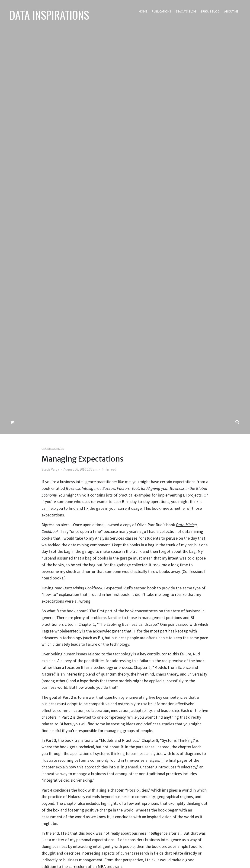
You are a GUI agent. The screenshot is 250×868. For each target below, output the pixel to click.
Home (143, 11)
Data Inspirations (49, 15)
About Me (231, 11)
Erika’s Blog (210, 11)
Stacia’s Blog (186, 11)
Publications (161, 11)
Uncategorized (53, 449)
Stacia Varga (50, 469)
